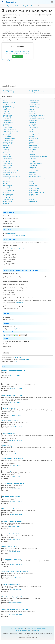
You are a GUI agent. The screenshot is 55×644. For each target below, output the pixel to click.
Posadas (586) (7, 156)
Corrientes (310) (33, 120)
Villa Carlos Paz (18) (34, 189)
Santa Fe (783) (7, 180)
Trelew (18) (32, 183)
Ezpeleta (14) (7, 126)
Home (3, 6)
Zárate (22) (6, 203)
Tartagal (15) (7, 183)
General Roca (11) (33, 128)
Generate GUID (17, 56)
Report (16, 361)
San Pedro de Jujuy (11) (35, 176)
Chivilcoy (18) (7, 113)
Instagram (36, 631)
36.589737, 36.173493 (15, 552)
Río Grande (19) (7, 167)
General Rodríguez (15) (9, 129)
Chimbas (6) (32, 111)
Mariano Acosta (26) (34, 144)
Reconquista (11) (8, 164)
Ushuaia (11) (6, 187)
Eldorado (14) (32, 124)
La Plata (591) (7, 137)
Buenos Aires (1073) (34, 108)
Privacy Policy (30, 628)
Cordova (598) (7, 120)
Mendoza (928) (33, 146)
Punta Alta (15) (33, 158)
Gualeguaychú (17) (34, 133)
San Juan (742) (7, 174)
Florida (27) (32, 126)
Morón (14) (6, 149)
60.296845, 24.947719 (15, 489)
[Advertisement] (27, 73)
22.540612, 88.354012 (15, 403)
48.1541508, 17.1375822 (16, 502)
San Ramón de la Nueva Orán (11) (38, 178)
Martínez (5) (6, 146)
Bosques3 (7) (32, 106)
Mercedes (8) (7, 147)
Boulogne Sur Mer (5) (9, 108)
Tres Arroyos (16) (8, 185)
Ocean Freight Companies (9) (37, 92)
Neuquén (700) (7, 151)
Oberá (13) (32, 151)
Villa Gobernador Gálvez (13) (36, 192)
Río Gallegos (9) (33, 165)
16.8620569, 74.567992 (15, 466)
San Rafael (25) (7, 178)
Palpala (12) (6, 155)
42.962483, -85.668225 (15, 590)
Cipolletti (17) (33, 113)
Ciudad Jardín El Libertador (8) (37, 115)
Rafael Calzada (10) (8, 160)
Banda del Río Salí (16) (9, 102)
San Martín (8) (33, 174)
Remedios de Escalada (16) (36, 164)
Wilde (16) (31, 200)
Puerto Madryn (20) (8, 158)
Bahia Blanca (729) (34, 101)
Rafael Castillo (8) (34, 160)
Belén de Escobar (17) (35, 104)
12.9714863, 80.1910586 (16, 415)
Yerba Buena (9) (33, 201)
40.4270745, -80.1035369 (16, 577)
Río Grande (18, 6)
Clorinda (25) (32, 117)
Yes (5, 344)
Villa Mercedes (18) (8, 198)
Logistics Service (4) (8, 92)
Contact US (22, 628)
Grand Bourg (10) (8, 133)
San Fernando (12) (34, 171)
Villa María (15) (7, 196)
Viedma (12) (6, 189)
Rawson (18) (32, 162)
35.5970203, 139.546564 (16, 453)
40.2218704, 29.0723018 (16, 440)
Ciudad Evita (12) (8, 115)
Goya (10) (31, 131)
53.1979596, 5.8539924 (15, 527)
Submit (6, 353)
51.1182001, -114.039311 (16, 476)
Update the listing (19, 329)
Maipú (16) (32, 142)
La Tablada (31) (33, 137)
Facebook (19, 631)
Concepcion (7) (7, 119)
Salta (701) (32, 169)
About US (16, 628)
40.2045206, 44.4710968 (16, 426)
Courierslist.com (13, 2)
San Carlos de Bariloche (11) (11, 171)
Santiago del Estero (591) (36, 180)
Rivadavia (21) (32, 167)
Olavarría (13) (7, 153)
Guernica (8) (6, 135)
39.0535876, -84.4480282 (16, 564)
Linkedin (25, 631)
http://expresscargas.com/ (17, 248)
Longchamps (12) (33, 138)
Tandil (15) (32, 182)
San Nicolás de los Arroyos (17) (11, 176)
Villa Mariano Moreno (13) (36, 196)
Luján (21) (31, 140)
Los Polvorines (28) (8, 140)
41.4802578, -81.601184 (16, 514)
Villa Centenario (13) (9, 190)
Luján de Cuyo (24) (8, 142)
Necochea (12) (33, 149)
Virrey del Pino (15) (8, 200)
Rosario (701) (7, 169)
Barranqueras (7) (33, 102)
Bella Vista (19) (7, 106)
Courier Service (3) (8, 90)
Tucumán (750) (33, 185)
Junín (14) (31, 135)
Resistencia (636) (8, 165)
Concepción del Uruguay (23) (36, 119)
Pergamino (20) (33, 155)
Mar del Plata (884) (8, 144)
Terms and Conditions (40, 628)
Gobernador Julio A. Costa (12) (11, 131)
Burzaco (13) (7, 110)
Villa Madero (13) (33, 194)
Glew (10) (31, 129)
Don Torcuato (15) (8, 122)
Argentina (10, 6)
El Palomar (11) (7, 124)
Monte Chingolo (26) (34, 147)
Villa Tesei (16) (33, 198)
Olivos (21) (32, 153)
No (8, 344)
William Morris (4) (8, 201)
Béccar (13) (6, 104)
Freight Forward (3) (34, 90)
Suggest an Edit (25, 359)
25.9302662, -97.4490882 (16, 615)
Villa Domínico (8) (33, 190)
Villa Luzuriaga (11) (8, 194)
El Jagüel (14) (32, 122)
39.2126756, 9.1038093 (15, 376)
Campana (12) (32, 110)
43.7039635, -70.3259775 (16, 539)
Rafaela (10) (6, 162)
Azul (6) (5, 101)
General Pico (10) (8, 128)
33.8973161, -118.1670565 (16, 388)
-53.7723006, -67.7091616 (18, 236)
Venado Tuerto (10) (34, 187)
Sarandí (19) (6, 182)
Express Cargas (12, 233)
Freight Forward (27, 6)
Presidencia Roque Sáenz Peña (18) (38, 156)
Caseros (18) (6, 111)
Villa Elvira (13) (7, 192)
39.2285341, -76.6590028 (16, 602)
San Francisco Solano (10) (10, 173)
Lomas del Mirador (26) (9, 138)
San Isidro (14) (33, 173)
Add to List (18, 358)
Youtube (30, 631)
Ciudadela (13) (7, 117)
